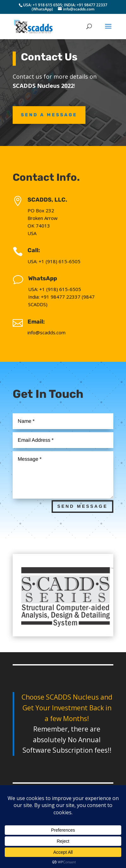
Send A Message (49, 115)
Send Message (82, 506)
